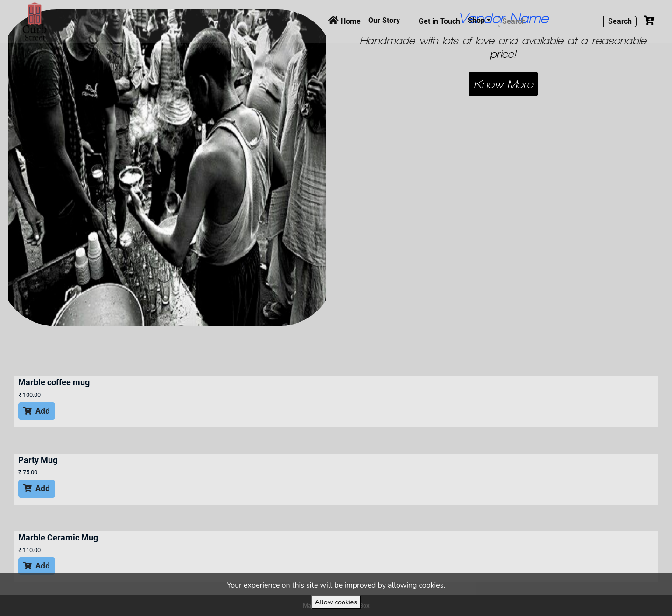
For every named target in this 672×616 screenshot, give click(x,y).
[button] (503, 84)
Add (37, 411)
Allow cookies (336, 602)
